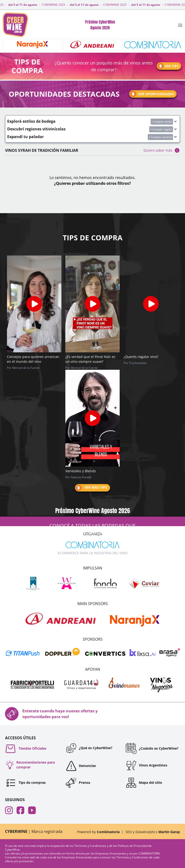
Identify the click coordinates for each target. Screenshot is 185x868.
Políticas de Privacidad (133, 846)
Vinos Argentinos (146, 765)
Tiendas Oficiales (26, 748)
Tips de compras (25, 783)
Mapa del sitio (144, 783)
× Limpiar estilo (162, 122)
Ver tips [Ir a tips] (168, 66)
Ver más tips (91, 488)
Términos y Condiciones (91, 846)
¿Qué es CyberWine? (89, 748)
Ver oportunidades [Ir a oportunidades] (152, 94)
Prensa (78, 783)
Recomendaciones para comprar (30, 765)
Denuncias (81, 766)
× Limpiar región (161, 129)
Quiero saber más (162, 150)
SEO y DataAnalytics (153, 832)
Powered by (98, 832)
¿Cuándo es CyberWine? (152, 748)
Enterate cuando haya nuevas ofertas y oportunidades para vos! (51, 714)
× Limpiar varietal (160, 137)
